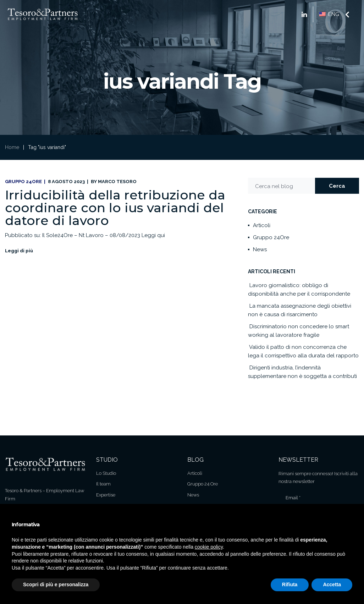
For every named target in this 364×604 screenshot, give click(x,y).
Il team (103, 484)
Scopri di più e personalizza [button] (56, 584)
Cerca (337, 186)
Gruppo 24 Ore (203, 484)
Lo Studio (106, 473)
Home (12, 147)
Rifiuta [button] (290, 584)
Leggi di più (19, 251)
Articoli (262, 225)
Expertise (106, 495)
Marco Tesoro (117, 182)
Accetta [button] (332, 584)
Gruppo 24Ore (23, 182)
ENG (329, 14)
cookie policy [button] (209, 547)
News (260, 249)
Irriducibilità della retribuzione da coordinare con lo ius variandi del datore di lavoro (115, 208)
